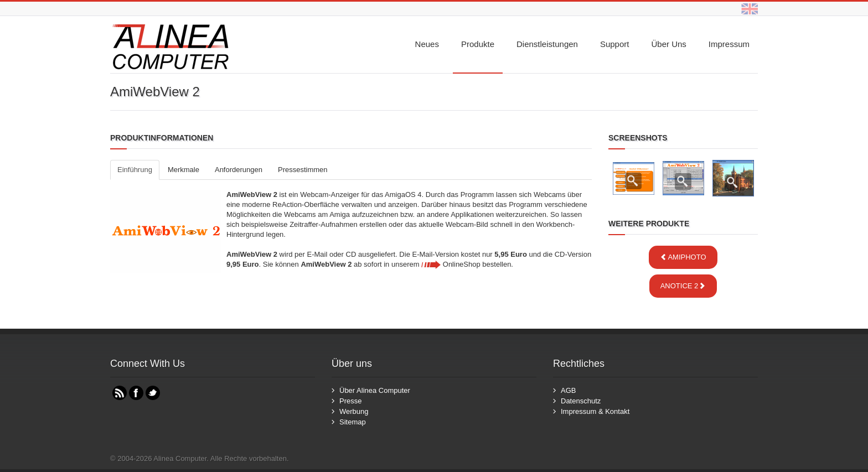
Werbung (354, 411)
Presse (350, 401)
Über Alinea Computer (375, 390)
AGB (568, 390)
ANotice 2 (683, 286)
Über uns (668, 44)
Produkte (478, 44)
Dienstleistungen (547, 44)
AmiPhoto (683, 257)
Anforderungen (239, 170)
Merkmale (184, 170)
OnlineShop (451, 264)
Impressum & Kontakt (595, 411)
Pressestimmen (303, 170)
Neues (427, 44)
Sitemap (353, 422)
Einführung (135, 170)
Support (615, 44)
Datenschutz (581, 401)
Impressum (729, 44)
